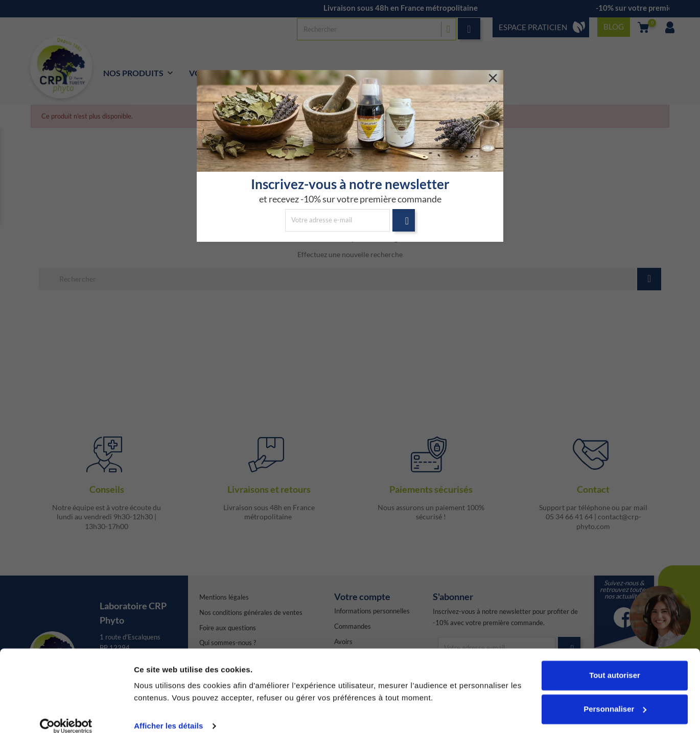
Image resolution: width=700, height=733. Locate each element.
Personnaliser (615, 695)
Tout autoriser (615, 662)
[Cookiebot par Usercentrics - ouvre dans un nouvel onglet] (66, 713)
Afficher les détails (168, 713)
